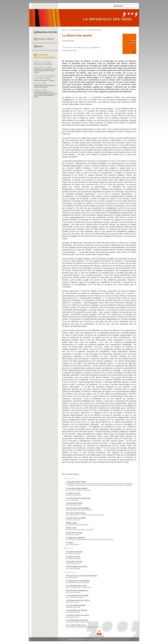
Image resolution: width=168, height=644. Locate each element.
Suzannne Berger (74, 592)
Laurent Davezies (100, 484)
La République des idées (77, 30)
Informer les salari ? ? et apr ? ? (45, 80)
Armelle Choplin (74, 622)
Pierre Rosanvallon (116, 485)
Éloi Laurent (87, 490)
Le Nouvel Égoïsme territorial (77, 567)
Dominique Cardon (75, 505)
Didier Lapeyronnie (87, 530)
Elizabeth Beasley (84, 539)
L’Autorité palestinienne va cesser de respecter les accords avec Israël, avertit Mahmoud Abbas (45, 94)
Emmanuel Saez (99, 515)
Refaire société (71, 523)
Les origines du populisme (75, 538)
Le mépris (69, 543)
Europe (85, 47)
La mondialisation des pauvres (77, 620)
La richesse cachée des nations (77, 615)
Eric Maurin (82, 485)
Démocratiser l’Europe (74, 533)
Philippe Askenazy (75, 484)
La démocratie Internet (74, 503)
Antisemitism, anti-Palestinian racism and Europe (45, 86)
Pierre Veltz (128, 485)
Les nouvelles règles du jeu (76, 625)
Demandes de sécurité (74, 552)
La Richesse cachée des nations (78, 600)
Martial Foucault (108, 539)
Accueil (64, 30)
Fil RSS (97, 640)
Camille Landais (74, 515)
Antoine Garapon (83, 582)
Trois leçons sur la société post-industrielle (81, 576)
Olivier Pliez (85, 622)
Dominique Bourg (74, 510)
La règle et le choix (73, 493)
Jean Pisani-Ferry (94, 627)
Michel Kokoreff (74, 530)
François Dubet (112, 484)
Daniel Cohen (96, 539)
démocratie (77, 47)
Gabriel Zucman (74, 602)
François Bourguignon (76, 597)
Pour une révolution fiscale (76, 513)
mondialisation (94, 47)
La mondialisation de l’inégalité (77, 596)
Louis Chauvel (87, 484)
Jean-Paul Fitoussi (75, 490)
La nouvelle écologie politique (77, 488)
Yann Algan (72, 539)
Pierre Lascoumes (75, 520)
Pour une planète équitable (76, 605)
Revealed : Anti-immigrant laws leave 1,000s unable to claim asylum (45, 71)
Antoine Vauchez (74, 535)
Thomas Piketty (103, 485)
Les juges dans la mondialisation (78, 581)
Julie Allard (72, 582)
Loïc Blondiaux (73, 500)
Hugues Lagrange (75, 554)
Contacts (89, 640)
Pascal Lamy (69, 41)
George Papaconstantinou (77, 627)
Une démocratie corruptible (76, 518)
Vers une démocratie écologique (78, 508)
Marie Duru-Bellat (125, 484)
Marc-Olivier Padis (75, 587)
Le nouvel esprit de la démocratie (78, 498)
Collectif (71, 525)
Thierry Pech (92, 485)
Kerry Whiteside (87, 510)
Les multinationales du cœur (76, 586)
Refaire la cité (71, 528)
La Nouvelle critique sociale (76, 482)
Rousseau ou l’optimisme (43, 64)
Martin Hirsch (72, 485)
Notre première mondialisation (77, 591)
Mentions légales (76, 640)
